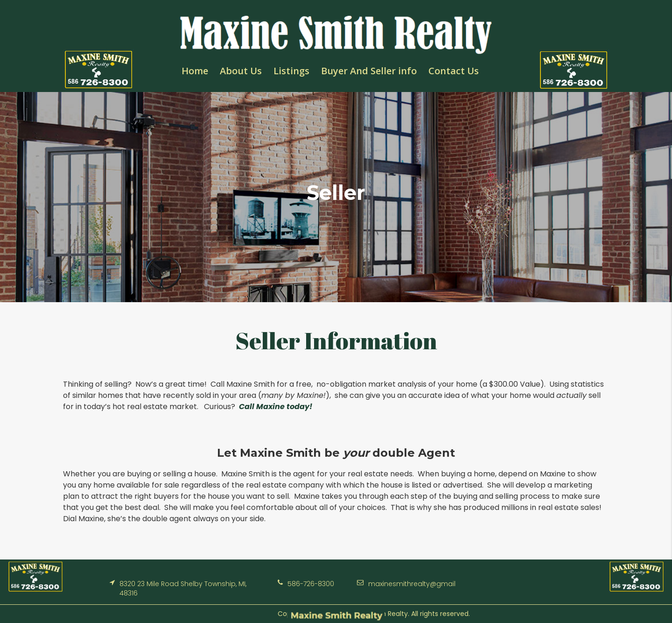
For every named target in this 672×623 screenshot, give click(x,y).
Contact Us (454, 71)
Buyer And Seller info (369, 71)
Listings (291, 71)
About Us (241, 71)
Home (195, 71)
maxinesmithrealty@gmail (412, 584)
